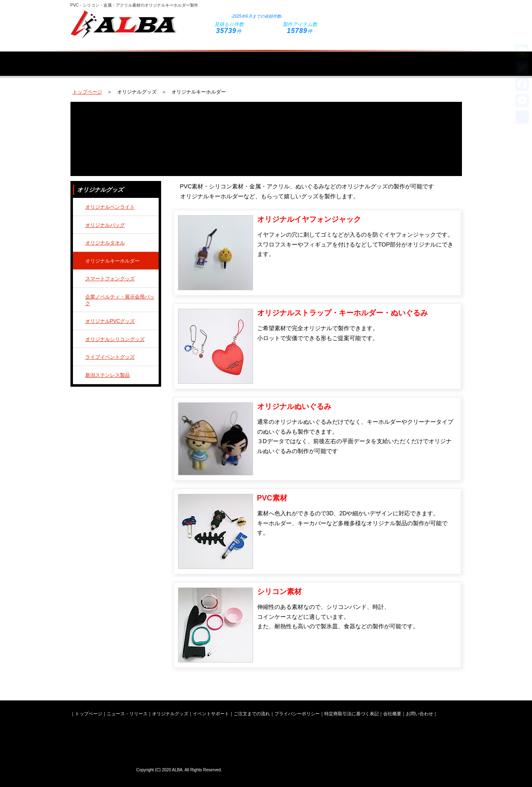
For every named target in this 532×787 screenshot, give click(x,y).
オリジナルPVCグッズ (110, 321)
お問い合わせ (420, 714)
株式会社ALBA (101, 768)
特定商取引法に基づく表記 (352, 714)
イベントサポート (300, 58)
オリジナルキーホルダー (112, 261)
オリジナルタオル (105, 243)
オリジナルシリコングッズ (115, 339)
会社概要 (434, 58)
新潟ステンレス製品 (108, 375)
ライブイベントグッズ (110, 357)
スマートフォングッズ (110, 279)
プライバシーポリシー (297, 714)
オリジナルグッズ (228, 58)
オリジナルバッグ (105, 225)
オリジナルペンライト (110, 207)
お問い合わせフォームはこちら (400, 18)
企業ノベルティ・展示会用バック (120, 300)
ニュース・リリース (160, 58)
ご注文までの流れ (372, 58)
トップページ (98, 58)
